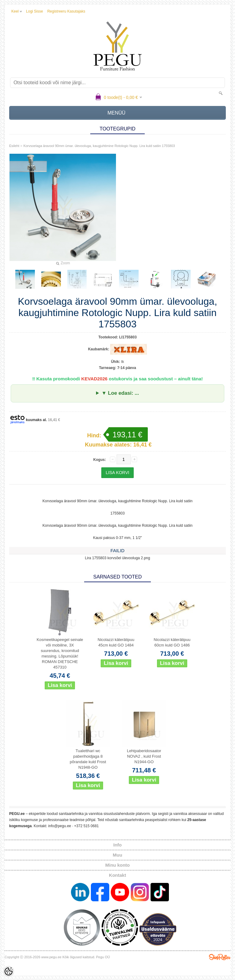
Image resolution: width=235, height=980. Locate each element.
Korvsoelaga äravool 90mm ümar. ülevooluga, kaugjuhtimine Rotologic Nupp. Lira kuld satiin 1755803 (99, 146)
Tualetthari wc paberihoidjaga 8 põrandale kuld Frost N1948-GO (88, 759)
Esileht (14, 146)
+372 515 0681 (86, 826)
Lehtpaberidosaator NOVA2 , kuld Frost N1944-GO (144, 756)
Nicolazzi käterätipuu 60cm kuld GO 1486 (172, 642)
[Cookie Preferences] (9, 971)
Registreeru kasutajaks (66, 11)
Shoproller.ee (220, 957)
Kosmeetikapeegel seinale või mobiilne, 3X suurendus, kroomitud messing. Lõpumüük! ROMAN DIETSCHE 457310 (60, 653)
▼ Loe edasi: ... (120, 393)
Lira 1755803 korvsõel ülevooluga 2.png (118, 558)
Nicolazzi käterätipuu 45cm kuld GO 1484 (116, 642)
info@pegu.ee (60, 826)
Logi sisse (34, 11)
